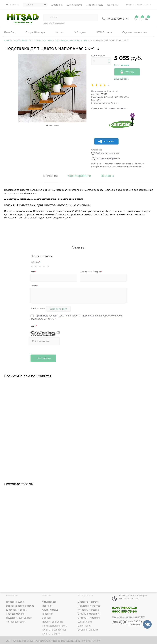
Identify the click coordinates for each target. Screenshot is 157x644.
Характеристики (79, 176)
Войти (130, 5)
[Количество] (101, 61)
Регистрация (143, 5)
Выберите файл (58, 309)
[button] (109, 60)
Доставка (107, 176)
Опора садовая (59, 23)
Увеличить (54, 125)
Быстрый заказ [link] (121, 78)
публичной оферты (69, 316)
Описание (97, 150)
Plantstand (112, 91)
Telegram (106, 141)
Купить (129, 72)
